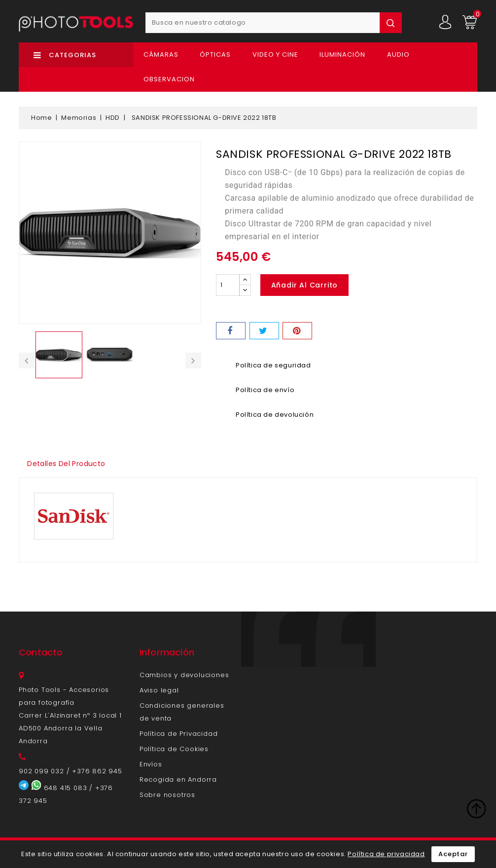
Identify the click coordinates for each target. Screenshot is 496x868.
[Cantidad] (228, 285)
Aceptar (453, 854)
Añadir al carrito (305, 285)
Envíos (151, 764)
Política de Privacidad (179, 734)
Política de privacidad (386, 854)
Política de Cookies (174, 749)
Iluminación (342, 54)
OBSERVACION (169, 79)
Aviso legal (159, 690)
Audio (398, 54)
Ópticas (215, 54)
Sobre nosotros (167, 795)
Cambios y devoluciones (184, 675)
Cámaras (161, 54)
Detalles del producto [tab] (67, 464)
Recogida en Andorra (178, 779)
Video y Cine (275, 54)
